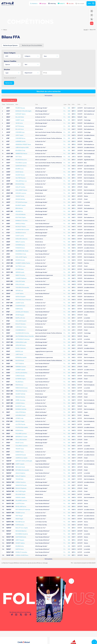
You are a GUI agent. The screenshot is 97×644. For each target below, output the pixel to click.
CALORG (60, 624)
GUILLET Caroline (20, 147)
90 (75, 71)
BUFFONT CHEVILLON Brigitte (24, 421)
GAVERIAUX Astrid (21, 193)
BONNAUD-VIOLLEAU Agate (23, 71)
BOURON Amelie (20, 220)
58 (75, 421)
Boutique (43, 3)
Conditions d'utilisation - (8, 634)
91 (75, 111)
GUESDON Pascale (21, 415)
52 (75, 342)
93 (75, 229)
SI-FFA (59, 622)
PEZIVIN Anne (19, 345)
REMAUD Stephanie (21, 448)
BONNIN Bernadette (21, 318)
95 (75, 269)
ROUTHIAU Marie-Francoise (23, 260)
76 (75, 165)
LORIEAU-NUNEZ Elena (22, 515)
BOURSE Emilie (20, 506)
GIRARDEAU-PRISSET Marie (23, 105)
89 (75, 120)
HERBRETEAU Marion (21, 114)
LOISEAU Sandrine (21, 442)
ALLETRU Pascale (20, 385)
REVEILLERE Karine (21, 467)
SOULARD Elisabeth (21, 281)
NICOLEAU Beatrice (21, 491)
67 (75, 254)
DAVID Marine (19, 132)
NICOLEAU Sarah (20, 427)
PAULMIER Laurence (21, 394)
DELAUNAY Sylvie (20, 454)
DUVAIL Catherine (21, 308)
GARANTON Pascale (21, 445)
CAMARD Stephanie (21, 238)
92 (75, 138)
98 (75, 102)
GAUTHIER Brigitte (21, 451)
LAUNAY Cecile (20, 263)
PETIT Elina (19, 117)
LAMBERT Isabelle (20, 330)
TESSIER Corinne (20, 473)
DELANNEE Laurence (21, 461)
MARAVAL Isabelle (20, 458)
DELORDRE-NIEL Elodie (22, 211)
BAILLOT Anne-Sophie (22, 488)
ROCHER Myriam (20, 482)
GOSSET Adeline (20, 503)
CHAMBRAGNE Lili (20, 290)
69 (75, 126)
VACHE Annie (19, 83)
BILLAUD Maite (20, 77)
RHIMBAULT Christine (21, 181)
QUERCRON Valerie (21, 126)
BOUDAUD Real (20, 144)
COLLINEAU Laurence (22, 406)
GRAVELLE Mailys (20, 184)
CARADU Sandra (20, 336)
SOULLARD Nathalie (21, 400)
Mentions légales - (20, 634)
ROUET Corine (20, 403)
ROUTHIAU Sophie (21, 178)
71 (75, 178)
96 (75, 168)
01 (75, 290)
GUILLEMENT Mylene (21, 150)
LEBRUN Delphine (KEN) (22, 108)
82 (75, 220)
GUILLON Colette (20, 241)
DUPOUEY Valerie (20, 74)
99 (75, 80)
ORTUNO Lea (19, 251)
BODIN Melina (19, 391)
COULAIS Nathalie (21, 175)
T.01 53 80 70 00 (26, 625)
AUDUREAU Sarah (20, 375)
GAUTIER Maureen (21, 138)
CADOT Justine (20, 196)
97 (75, 68)
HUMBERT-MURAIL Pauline (23, 223)
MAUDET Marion (20, 135)
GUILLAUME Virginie (21, 217)
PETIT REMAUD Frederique (23, 470)
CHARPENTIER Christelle (22, 190)
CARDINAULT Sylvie (21, 287)
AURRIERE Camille (21, 102)
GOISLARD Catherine (21, 199)
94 (75, 114)
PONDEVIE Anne (20, 208)
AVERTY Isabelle (20, 424)
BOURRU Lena (19, 129)
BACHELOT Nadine (21, 187)
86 (75, 77)
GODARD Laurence (21, 153)
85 (75, 248)
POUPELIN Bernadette (22, 388)
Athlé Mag (52, 3)
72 (75, 363)
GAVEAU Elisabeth (20, 257)
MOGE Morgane (20, 275)
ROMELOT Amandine (21, 512)
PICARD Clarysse (20, 68)
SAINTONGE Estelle (21, 497)
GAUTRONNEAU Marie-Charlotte (25, 296)
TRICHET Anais (20, 409)
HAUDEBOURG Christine (22, 293)
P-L (65, 68)
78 (75, 272)
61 (75, 308)
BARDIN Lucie (19, 312)
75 (75, 226)
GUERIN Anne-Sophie (21, 418)
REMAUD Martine (20, 357)
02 (75, 141)
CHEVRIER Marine (20, 98)
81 (75, 83)
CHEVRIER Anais (20, 92)
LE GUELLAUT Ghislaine (22, 272)
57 (75, 257)
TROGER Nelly (19, 439)
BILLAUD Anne (20, 89)
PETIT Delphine (20, 324)
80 (75, 105)
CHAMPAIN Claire (20, 266)
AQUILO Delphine (20, 433)
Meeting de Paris (78, 622)
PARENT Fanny (20, 412)
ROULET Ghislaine (21, 284)
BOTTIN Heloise (20, 86)
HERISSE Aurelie (20, 232)
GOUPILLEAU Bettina (21, 333)
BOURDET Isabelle (21, 165)
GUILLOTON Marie (21, 372)
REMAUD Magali (20, 381)
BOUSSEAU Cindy (20, 111)
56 (75, 293)
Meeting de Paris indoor (80, 624)
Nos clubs (70, 3)
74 (75, 175)
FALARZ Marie (19, 342)
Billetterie (34, 3)
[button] (73, 548)
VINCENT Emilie (20, 156)
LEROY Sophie (19, 95)
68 (75, 260)
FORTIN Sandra (20, 485)
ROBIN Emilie (19, 269)
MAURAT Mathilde (20, 354)
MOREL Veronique (20, 360)
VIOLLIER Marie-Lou (21, 141)
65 (75, 284)
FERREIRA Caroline (21, 327)
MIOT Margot (19, 476)
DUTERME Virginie (21, 339)
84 (75, 184)
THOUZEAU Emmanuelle (22, 248)
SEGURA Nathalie (20, 159)
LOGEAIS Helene (20, 363)
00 (75, 92)
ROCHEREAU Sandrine (22, 494)
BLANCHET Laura (20, 366)
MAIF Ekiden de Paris (79, 625)
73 (75, 153)
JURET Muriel (19, 315)
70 (75, 159)
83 (75, 214)
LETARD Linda (19, 378)
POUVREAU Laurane (21, 123)
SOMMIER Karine (20, 205)
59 (75, 388)
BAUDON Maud (20, 321)
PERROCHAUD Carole (22, 348)
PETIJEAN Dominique (21, 162)
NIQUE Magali (19, 479)
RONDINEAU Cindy (21, 214)
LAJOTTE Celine (20, 464)
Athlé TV (61, 3)
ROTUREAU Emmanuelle (22, 430)
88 (75, 74)
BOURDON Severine (21, 120)
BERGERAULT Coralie (21, 397)
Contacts (27, 634)
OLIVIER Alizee (20, 229)
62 (75, 357)
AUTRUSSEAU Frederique (23, 299)
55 (75, 162)
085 (69, 68)
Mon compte (80, 3)
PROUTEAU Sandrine (21, 351)
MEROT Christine (20, 235)
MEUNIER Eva (19, 172)
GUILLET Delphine (21, 436)
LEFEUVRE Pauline (21, 305)
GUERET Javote (20, 80)
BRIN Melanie (19, 168)
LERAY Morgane (20, 500)
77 (75, 89)
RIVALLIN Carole (20, 245)
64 (75, 199)
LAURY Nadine (20, 254)
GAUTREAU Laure (20, 226)
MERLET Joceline (20, 202)
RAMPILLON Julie (20, 278)
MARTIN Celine (20, 509)
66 (75, 95)
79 (75, 193)
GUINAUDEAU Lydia (21, 302)
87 (75, 135)
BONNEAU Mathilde (21, 369)
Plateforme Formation (64, 625)
